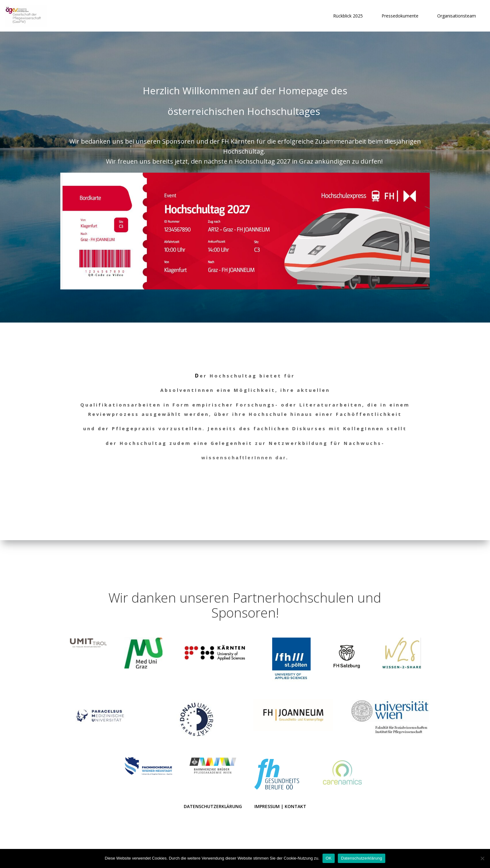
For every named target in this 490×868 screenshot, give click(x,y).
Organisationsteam (456, 16)
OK (329, 858)
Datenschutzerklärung (213, 804)
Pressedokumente (400, 16)
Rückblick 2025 (348, 16)
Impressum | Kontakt (280, 804)
